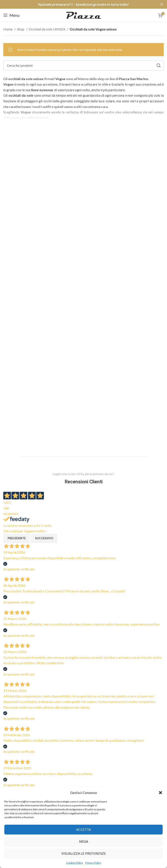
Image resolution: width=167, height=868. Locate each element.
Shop (21, 29)
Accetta (83, 829)
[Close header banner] (162, 4)
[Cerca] (83, 66)
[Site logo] (84, 15)
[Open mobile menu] (11, 15)
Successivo (44, 538)
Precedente (17, 538)
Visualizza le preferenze (84, 853)
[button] (160, 793)
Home (8, 29)
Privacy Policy (93, 863)
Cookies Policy (75, 863)
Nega (84, 841)
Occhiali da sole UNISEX (47, 29)
